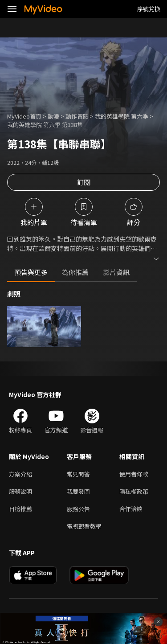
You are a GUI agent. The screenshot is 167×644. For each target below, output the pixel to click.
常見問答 (78, 474)
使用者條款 (134, 474)
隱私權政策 (134, 491)
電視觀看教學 (84, 526)
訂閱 (84, 182)
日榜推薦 (20, 509)
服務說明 (20, 491)
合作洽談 (131, 509)
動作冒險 (77, 116)
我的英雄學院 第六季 (122, 116)
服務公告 (78, 509)
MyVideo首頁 (24, 116)
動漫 (53, 116)
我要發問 (78, 491)
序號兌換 (149, 9)
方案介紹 (20, 474)
